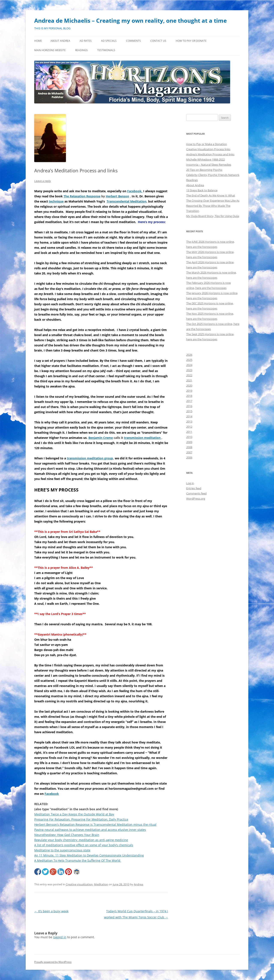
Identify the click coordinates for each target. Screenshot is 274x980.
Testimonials (106, 50)
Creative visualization (79, 884)
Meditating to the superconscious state (62, 850)
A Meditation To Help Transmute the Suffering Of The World (78, 860)
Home (38, 41)
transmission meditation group (90, 458)
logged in (60, 937)
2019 (189, 391)
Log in (190, 483)
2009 (189, 442)
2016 (189, 406)
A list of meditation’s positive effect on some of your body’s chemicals (84, 845)
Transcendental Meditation (127, 201)
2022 (189, 375)
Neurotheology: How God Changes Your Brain (67, 835)
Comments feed (196, 493)
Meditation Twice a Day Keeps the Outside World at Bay (74, 814)
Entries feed (194, 488)
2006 (189, 457)
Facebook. (135, 191)
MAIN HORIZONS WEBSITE (50, 50)
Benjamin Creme (101, 438)
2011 (189, 432)
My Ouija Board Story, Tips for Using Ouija (213, 216)
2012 (189, 427)
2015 (189, 411)
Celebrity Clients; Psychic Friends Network (213, 175)
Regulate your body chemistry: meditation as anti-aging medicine (81, 840)
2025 (189, 360)
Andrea (138, 884)
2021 (189, 380)
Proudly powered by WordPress (53, 962)
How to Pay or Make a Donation (207, 144)
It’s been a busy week (51, 911)
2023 (189, 370)
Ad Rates (86, 41)
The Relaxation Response (82, 196)
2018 (189, 396)
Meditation (101, 884)
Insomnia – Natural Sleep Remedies (209, 165)
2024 (189, 365)
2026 (189, 355)
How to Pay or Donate (191, 41)
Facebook (52, 794)
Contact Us (158, 41)
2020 (189, 386)
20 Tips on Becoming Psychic (204, 170)
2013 (189, 421)
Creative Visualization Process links (208, 149)
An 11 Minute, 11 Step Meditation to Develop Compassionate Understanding (89, 855)
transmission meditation (143, 438)
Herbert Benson (117, 196)
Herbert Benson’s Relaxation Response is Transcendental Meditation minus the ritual (95, 824)
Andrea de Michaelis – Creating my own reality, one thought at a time (130, 21)
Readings (81, 50)
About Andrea (60, 41)
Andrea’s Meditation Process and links (210, 154)
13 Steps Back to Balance (202, 190)
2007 (189, 452)
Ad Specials (109, 41)
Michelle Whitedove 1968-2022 (205, 159)
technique (56, 201)
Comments (133, 41)
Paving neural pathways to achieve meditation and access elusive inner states (90, 830)
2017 (189, 401)
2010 (189, 437)
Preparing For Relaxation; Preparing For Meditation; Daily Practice (81, 819)
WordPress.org (196, 499)
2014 (189, 416)
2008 (189, 447)
